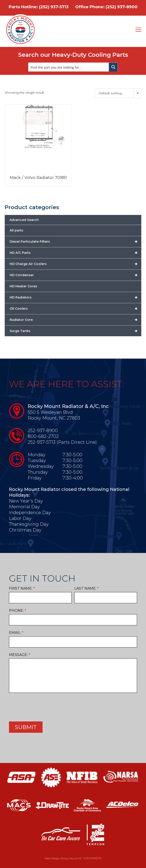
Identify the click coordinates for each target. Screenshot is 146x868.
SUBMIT (26, 727)
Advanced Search (24, 220)
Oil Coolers (75, 309)
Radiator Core (75, 320)
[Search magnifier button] (113, 67)
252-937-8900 (43, 431)
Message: (20, 655)
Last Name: (87, 588)
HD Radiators (75, 297)
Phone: (18, 611)
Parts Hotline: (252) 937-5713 (39, 7)
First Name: (22, 588)
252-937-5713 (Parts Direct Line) (62, 442)
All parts (16, 230)
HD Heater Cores (23, 286)
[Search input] (69, 67)
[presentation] (43, 706)
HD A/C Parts (75, 253)
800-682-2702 (43, 436)
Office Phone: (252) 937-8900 (106, 7)
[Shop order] (118, 93)
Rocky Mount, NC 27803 (54, 418)
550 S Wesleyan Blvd (50, 412)
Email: (16, 633)
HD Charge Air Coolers (75, 264)
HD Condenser (75, 275)
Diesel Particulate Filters (75, 242)
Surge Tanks (75, 331)
